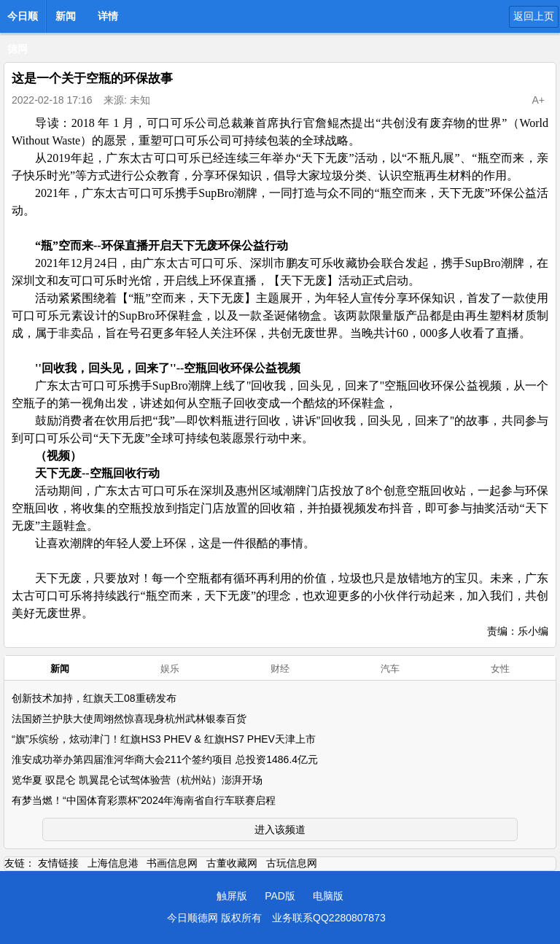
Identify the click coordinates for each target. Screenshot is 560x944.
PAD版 (280, 896)
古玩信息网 (292, 863)
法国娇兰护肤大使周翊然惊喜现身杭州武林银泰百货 (129, 719)
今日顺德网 (23, 20)
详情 (108, 16)
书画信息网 (172, 863)
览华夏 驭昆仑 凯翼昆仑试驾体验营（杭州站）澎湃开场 (137, 780)
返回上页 (534, 16)
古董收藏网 (232, 863)
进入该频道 (280, 829)
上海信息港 (113, 863)
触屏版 (232, 896)
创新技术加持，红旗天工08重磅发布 (94, 698)
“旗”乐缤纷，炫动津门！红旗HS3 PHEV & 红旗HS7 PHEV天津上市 (164, 739)
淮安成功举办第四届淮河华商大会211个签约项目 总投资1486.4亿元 (165, 759)
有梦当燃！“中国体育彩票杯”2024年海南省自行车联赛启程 (144, 800)
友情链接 (58, 863)
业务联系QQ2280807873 (329, 918)
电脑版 (328, 896)
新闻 (66, 16)
